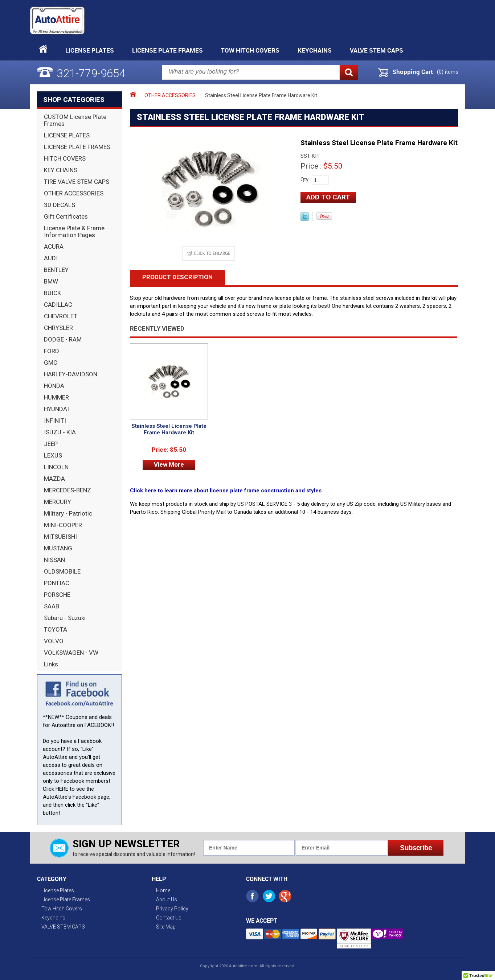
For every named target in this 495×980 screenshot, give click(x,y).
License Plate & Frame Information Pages (74, 231)
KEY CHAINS (61, 170)
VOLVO (54, 641)
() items (448, 72)
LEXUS (53, 455)
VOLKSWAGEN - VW (71, 653)
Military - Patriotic (68, 513)
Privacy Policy (172, 909)
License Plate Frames (167, 50)
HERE (62, 789)
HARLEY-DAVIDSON (71, 374)
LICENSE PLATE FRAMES (77, 147)
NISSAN (54, 560)
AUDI (51, 258)
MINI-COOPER (63, 525)
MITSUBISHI (60, 537)
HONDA (54, 386)
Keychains (315, 50)
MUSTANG (58, 548)
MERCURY (58, 502)
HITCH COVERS (65, 158)
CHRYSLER (58, 328)
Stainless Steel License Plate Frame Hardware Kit (169, 429)
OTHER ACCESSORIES (74, 193)
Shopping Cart (413, 72)
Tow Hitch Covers (250, 50)
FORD (52, 351)
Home (163, 890)
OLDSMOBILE (62, 571)
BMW (51, 281)
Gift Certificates (66, 216)
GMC (51, 363)
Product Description (177, 277)
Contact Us (169, 918)
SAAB (52, 606)
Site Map (166, 927)
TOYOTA (56, 629)
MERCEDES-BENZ (67, 490)
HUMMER (56, 397)
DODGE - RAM (63, 339)
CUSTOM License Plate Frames (75, 120)
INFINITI (55, 421)
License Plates (90, 50)
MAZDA (54, 479)
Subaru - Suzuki (65, 618)
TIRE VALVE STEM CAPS (77, 182)
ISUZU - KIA (60, 432)
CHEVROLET (61, 316)
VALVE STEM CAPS (377, 50)
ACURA (54, 247)
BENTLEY (56, 270)
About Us (167, 900)
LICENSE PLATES (67, 135)
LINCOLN (56, 467)
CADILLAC (58, 305)
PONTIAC (57, 583)
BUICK (52, 293)
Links (51, 664)
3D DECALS (60, 205)
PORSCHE (57, 595)
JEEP (51, 444)
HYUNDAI (56, 409)
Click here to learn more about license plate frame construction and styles (226, 491)
